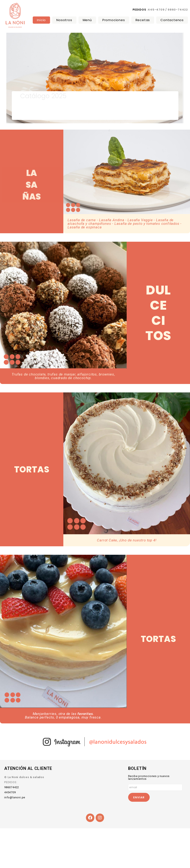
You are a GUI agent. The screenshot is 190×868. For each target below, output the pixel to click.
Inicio (41, 20)
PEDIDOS (139, 10)
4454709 (10, 792)
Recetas (143, 20)
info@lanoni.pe (15, 797)
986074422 (12, 787)
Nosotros (64, 20)
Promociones (114, 20)
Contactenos (172, 20)
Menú (87, 20)
